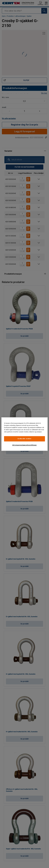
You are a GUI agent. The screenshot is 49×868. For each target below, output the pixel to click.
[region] (25, 434)
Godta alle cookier (24, 439)
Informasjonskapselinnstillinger (24, 445)
